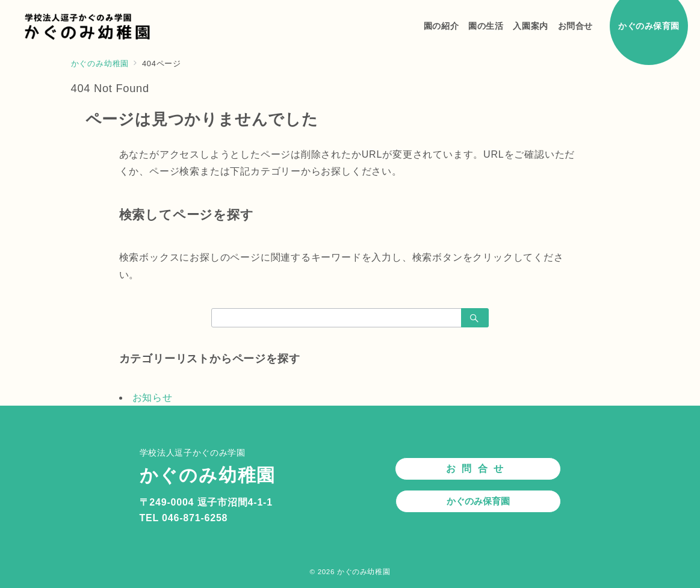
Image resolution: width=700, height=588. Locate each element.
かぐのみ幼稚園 (364, 571)
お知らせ (153, 398)
